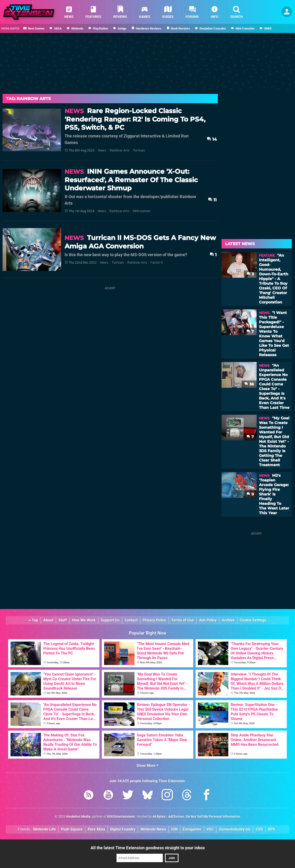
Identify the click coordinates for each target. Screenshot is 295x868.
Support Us (110, 620)
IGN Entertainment (121, 817)
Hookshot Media (78, 817)
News (102, 150)
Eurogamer (192, 829)
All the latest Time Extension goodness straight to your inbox (148, 848)
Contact (131, 620)
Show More (147, 766)
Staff (63, 620)
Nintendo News (153, 829)
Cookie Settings (253, 620)
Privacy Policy (154, 620)
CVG (259, 829)
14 (212, 139)
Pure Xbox (96, 829)
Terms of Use (183, 620)
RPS (272, 829)
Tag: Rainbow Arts (28, 99)
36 (249, 384)
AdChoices (176, 817)
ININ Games (141, 211)
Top (33, 620)
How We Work (84, 620)
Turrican (139, 150)
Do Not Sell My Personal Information (213, 817)
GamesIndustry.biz (235, 829)
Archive (228, 620)
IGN (174, 829)
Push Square (72, 829)
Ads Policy (208, 620)
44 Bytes (159, 817)
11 (212, 200)
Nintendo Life (45, 829)
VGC (210, 829)
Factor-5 (157, 263)
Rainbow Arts (120, 150)
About (48, 620)
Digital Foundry (123, 829)
